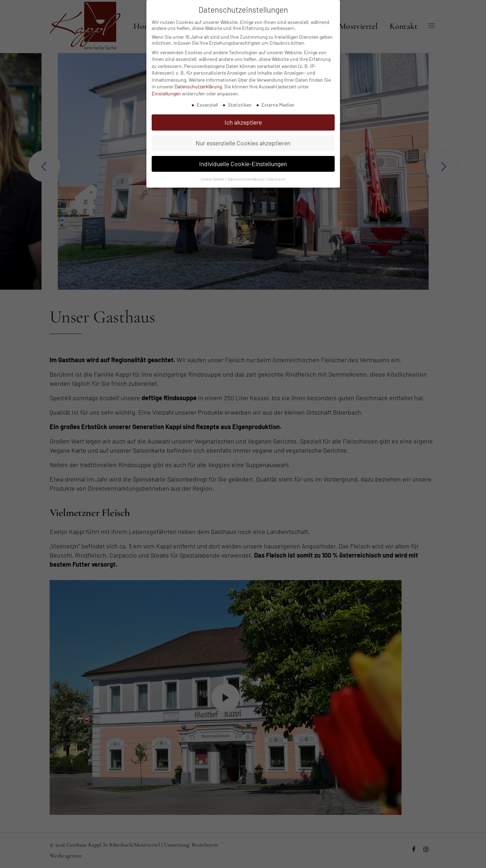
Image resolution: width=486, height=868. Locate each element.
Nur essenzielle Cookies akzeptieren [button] (243, 143)
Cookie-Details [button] (213, 179)
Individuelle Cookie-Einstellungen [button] (243, 164)
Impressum (276, 179)
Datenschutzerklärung (198, 86)
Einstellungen (166, 93)
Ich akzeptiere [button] (243, 122)
